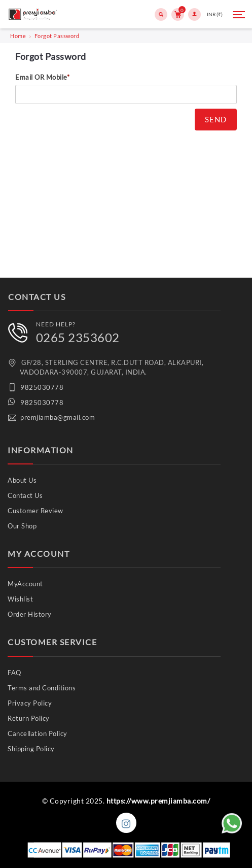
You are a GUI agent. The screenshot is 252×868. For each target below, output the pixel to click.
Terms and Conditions (42, 688)
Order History (30, 614)
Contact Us (25, 495)
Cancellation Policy (38, 733)
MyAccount (25, 584)
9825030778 (42, 387)
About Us (22, 480)
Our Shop (22, 526)
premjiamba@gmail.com (58, 417)
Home (18, 36)
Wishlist (20, 599)
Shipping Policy (31, 749)
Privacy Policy (30, 703)
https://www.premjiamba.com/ (158, 801)
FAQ (14, 673)
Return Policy (29, 718)
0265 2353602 (78, 337)
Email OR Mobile (42, 77)
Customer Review (35, 511)
